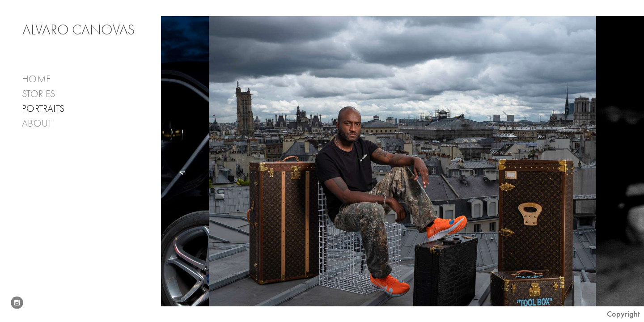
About (43, 124)
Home (36, 79)
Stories (44, 94)
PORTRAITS (43, 109)
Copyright (623, 314)
